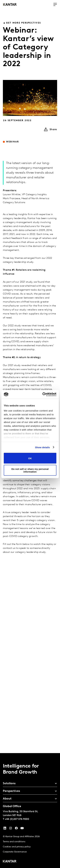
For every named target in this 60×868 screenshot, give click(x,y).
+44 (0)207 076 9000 (17, 819)
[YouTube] (5, 829)
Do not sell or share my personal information (30, 470)
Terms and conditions (14, 842)
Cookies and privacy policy (17, 847)
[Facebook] (16, 829)
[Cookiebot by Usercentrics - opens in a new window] (43, 394)
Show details (42, 447)
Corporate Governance (15, 852)
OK (30, 458)
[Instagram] (11, 829)
